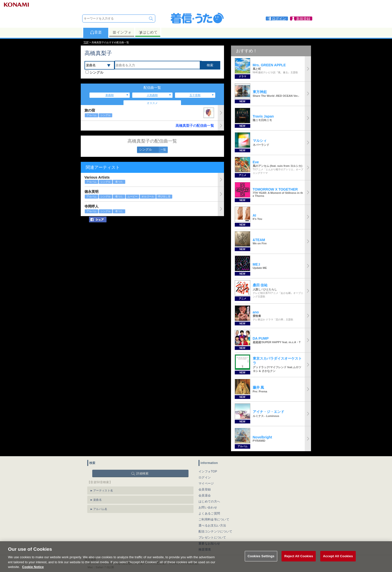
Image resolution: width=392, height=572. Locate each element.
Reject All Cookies (299, 558)
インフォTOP (208, 471)
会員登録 (205, 489)
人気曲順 (152, 95)
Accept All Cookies (338, 558)
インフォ (122, 32)
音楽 (96, 32)
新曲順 (110, 95)
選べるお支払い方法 (212, 525)
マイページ (206, 483)
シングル (96, 72)
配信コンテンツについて (215, 531)
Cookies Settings (261, 558)
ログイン (205, 477)
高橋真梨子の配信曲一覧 (195, 126)
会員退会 (205, 495)
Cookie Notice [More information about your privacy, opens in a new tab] (33, 569)
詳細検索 (142, 473)
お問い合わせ (208, 507)
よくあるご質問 (209, 513)
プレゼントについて (212, 537)
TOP (86, 42)
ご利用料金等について (214, 519)
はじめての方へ (209, 501)
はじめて (148, 32)
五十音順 (195, 95)
